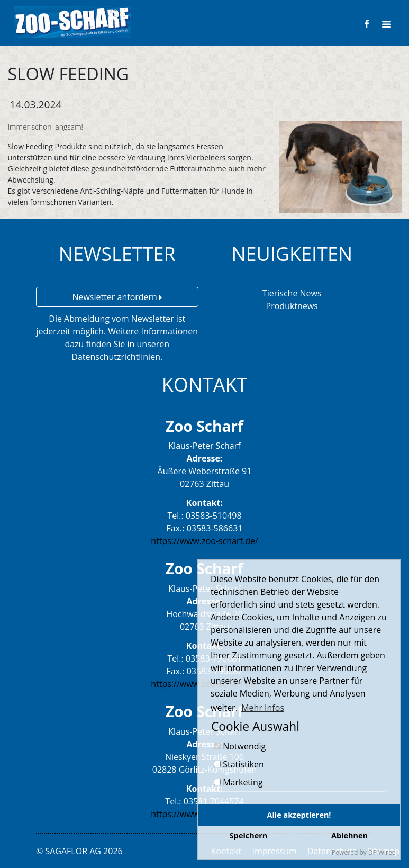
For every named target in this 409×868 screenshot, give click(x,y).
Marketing (238, 782)
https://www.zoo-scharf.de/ (205, 541)
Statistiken (239, 764)
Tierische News (292, 293)
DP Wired (382, 852)
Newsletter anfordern (117, 297)
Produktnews (292, 306)
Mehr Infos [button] (263, 708)
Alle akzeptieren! (299, 815)
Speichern (248, 835)
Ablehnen (349, 835)
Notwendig (240, 746)
